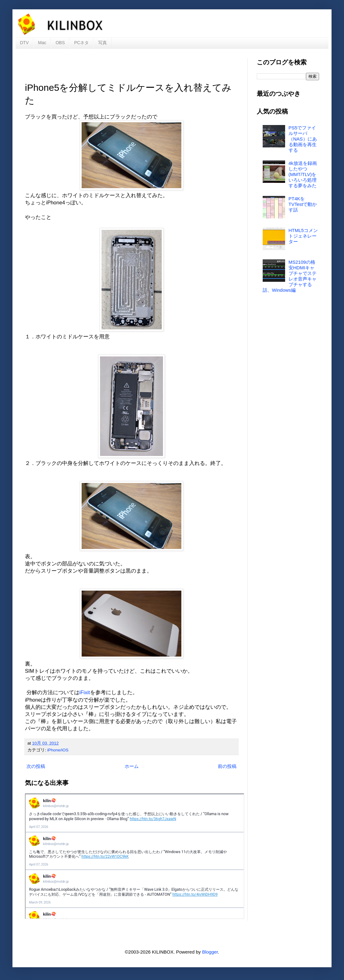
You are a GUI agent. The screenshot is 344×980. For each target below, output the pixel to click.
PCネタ (81, 43)
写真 (103, 43)
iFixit (85, 692)
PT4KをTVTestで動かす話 (303, 204)
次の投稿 (36, 766)
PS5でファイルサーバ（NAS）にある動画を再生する (303, 139)
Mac (42, 43)
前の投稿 (227, 766)
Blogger (210, 952)
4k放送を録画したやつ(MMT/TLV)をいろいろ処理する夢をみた (303, 174)
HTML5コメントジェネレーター (303, 236)
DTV (24, 43)
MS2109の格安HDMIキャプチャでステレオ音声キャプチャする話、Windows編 (290, 276)
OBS (60, 43)
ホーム (132, 766)
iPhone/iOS (58, 750)
